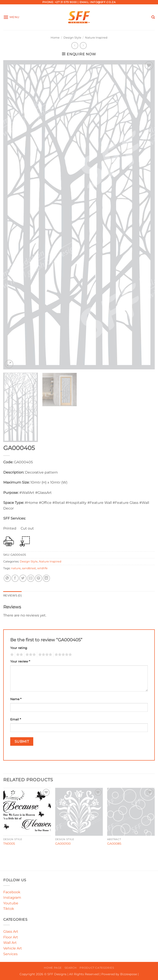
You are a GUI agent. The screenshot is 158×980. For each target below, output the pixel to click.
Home (55, 38)
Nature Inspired (96, 38)
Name (16, 699)
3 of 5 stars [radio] (30, 655)
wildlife (42, 568)
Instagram (12, 898)
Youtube (11, 903)
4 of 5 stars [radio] (45, 655)
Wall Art (10, 943)
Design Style (72, 38)
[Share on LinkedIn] (46, 578)
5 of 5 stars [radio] (63, 655)
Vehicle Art (13, 948)
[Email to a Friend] (31, 578)
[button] (11, 17)
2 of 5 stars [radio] (19, 655)
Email (16, 719)
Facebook (12, 892)
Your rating (19, 648)
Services (10, 954)
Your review (20, 661)
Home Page (53, 968)
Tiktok (9, 909)
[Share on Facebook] (15, 578)
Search (71, 968)
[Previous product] (83, 45)
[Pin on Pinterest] (39, 578)
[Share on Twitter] (23, 578)
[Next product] (75, 45)
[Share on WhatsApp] (7, 578)
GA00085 (114, 844)
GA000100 (63, 844)
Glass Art (11, 932)
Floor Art (11, 937)
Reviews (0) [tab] (12, 595)
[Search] (153, 17)
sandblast (29, 568)
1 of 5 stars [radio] (11, 655)
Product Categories (97, 968)
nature (16, 568)
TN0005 (9, 844)
